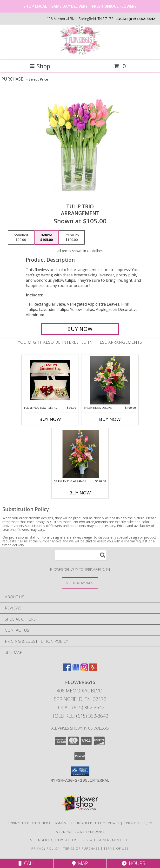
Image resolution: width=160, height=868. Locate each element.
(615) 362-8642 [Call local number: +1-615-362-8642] (142, 19)
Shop (40, 66)
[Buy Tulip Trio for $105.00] (80, 329)
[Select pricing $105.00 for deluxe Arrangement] (47, 238)
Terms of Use (116, 848)
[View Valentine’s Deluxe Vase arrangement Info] (110, 380)
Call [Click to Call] (27, 863)
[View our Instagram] (84, 670)
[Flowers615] (80, 53)
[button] (80, 771)
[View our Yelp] (93, 670)
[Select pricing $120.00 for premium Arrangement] (72, 238)
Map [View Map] (80, 863)
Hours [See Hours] (133, 863)
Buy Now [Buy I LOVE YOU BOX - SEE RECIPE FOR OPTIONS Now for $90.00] (50, 419)
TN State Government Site (105, 840)
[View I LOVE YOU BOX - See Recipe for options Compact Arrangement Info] (50, 380)
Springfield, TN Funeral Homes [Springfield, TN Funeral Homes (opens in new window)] (37, 823)
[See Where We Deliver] (80, 583)
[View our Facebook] (67, 670)
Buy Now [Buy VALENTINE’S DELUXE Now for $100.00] (110, 419)
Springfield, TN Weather (53, 840)
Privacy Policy (45, 848)
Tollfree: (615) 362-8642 (80, 716)
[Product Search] (81, 555)
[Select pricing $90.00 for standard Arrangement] (21, 238)
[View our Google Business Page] (76, 670)
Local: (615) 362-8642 (80, 707)
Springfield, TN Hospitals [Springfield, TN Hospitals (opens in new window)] (95, 823)
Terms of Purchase (81, 848)
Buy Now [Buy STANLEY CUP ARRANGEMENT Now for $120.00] (80, 493)
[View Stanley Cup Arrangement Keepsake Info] (80, 454)
